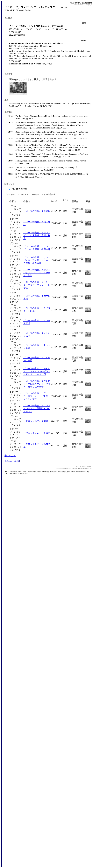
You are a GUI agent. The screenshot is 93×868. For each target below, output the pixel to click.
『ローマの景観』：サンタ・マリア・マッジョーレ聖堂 (37, 285)
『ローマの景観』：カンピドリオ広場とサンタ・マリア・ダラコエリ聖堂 (37, 384)
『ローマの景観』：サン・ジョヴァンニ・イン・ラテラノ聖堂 (37, 273)
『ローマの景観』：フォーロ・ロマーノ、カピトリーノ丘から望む (37, 396)
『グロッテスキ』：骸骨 (36, 421)
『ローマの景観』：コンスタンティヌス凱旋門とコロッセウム (37, 409)
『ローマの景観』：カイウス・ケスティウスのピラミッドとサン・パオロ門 (37, 371)
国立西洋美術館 (19, 189)
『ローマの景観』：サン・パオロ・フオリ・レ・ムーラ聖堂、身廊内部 (37, 260)
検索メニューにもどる (12, 461)
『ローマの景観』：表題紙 (37, 211)
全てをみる (10, 456)
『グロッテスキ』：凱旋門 (37, 433)
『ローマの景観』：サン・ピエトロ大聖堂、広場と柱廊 (37, 236)
